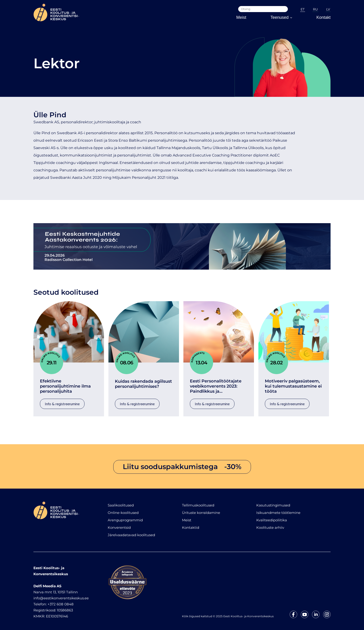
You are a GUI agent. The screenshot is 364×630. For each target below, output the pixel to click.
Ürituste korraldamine (201, 510)
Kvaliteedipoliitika (272, 518)
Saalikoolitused (121, 503)
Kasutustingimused (273, 503)
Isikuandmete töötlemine (278, 510)
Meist (241, 17)
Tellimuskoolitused (198, 503)
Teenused (281, 17)
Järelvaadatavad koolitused (131, 533)
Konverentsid (119, 525)
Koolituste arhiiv (270, 525)
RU (315, 9)
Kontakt (323, 17)
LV (328, 9)
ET (303, 9)
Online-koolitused (123, 510)
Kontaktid (191, 525)
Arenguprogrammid (125, 518)
